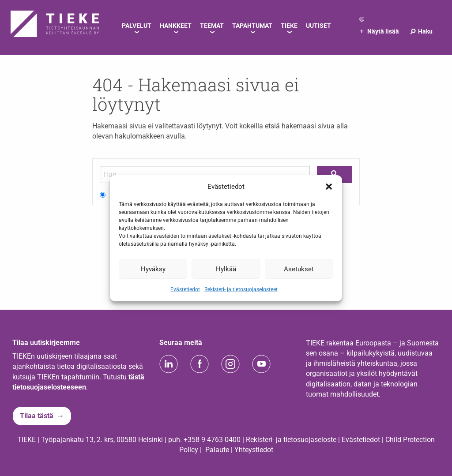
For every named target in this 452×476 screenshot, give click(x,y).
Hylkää (226, 269)
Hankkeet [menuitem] (176, 26)
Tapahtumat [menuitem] (252, 26)
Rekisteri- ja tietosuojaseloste (291, 440)
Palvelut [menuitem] (137, 26)
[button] (329, 187)
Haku (421, 31)
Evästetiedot (185, 289)
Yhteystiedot (254, 450)
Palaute (217, 450)
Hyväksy (153, 269)
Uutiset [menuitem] (318, 26)
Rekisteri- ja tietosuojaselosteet (241, 289)
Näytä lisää (379, 31)
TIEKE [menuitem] (289, 26)
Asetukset (299, 269)
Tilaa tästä (37, 416)
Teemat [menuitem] (212, 26)
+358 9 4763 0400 (212, 440)
